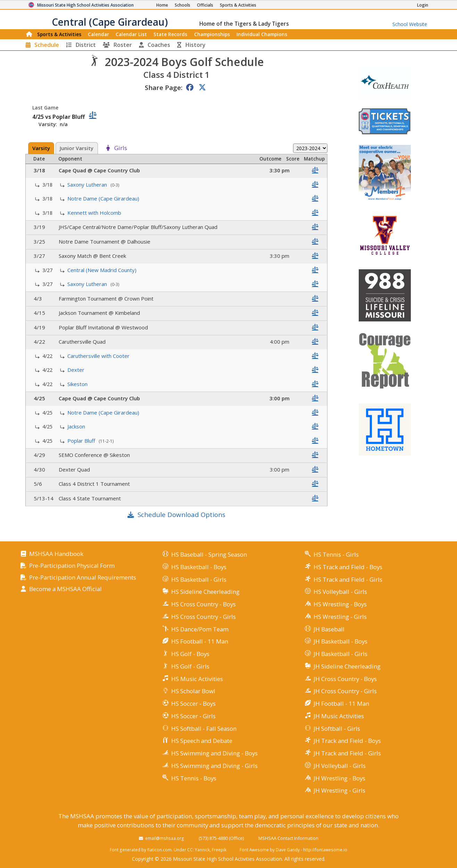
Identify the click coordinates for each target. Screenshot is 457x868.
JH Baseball (329, 629)
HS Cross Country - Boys (203, 604)
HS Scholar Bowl (193, 691)
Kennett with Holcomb (95, 213)
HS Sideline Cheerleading (205, 592)
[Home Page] (162, 5)
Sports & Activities (59, 34)
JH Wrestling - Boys (339, 778)
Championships (212, 34)
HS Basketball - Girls (199, 579)
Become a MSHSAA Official (65, 589)
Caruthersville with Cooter (99, 356)
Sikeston (78, 384)
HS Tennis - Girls (336, 554)
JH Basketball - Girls (340, 654)
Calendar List (131, 34)
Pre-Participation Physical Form (72, 566)
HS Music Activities (197, 679)
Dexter (77, 370)
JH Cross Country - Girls (345, 691)
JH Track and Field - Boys (347, 741)
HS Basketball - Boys (199, 567)
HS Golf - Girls (190, 666)
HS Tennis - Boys (194, 778)
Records (170, 34)
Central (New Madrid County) (103, 270)
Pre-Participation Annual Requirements (83, 578)
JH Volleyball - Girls (340, 766)
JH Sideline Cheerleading (347, 666)
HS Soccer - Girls (193, 716)
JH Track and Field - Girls (347, 753)
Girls (121, 148)
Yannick (202, 850)
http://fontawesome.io (325, 850)
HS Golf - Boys (190, 654)
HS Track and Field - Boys (348, 567)
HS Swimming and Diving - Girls (214, 766)
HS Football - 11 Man (200, 641)
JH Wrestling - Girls (339, 790)
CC (190, 850)
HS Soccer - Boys (193, 703)
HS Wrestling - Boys (340, 604)
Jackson (77, 426)
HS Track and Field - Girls (348, 579)
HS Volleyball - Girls (340, 592)
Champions (262, 34)
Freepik (219, 850)
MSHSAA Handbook (56, 554)
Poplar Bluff (82, 441)
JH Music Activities (339, 716)
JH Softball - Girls (337, 728)
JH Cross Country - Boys (345, 679)
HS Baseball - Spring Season (209, 554)
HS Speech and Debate (202, 741)
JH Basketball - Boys (340, 641)
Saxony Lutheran (88, 185)
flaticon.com (159, 850)
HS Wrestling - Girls (340, 617)
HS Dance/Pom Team (200, 629)
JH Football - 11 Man (341, 703)
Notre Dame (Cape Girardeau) (104, 198)
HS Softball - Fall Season (204, 728)
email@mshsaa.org (165, 838)
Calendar (98, 34)
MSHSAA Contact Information (288, 838)
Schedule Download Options (181, 514)
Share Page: (164, 87)
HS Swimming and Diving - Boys (214, 753)
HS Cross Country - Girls (203, 617)
